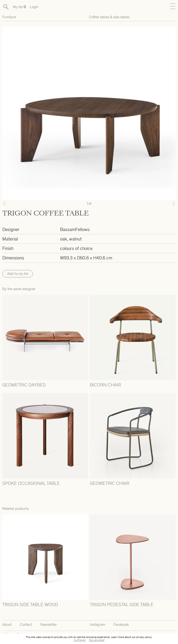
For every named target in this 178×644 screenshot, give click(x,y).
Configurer (80, 640)
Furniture (9, 17)
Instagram (98, 624)
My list (19, 7)
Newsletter (49, 624)
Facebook (121, 624)
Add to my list (18, 274)
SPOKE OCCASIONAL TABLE (31, 483)
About (7, 624)
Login (34, 7)
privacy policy (144, 637)
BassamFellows (75, 229)
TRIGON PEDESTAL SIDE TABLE (122, 605)
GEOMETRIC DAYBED (24, 385)
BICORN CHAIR (105, 385)
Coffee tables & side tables (109, 17)
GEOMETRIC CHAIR (110, 483)
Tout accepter (97, 640)
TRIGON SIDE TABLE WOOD (30, 605)
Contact (26, 624)
